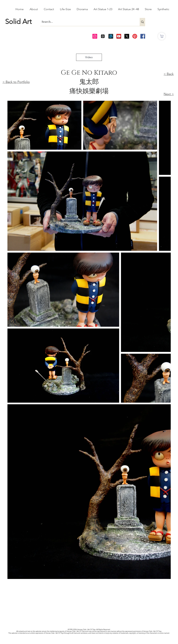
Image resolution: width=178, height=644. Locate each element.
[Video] (89, 57)
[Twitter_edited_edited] (127, 36)
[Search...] (87, 22)
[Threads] (103, 36)
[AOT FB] (143, 36)
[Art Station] (111, 36)
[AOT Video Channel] (119, 36)
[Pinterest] (135, 36)
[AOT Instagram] (95, 36)
